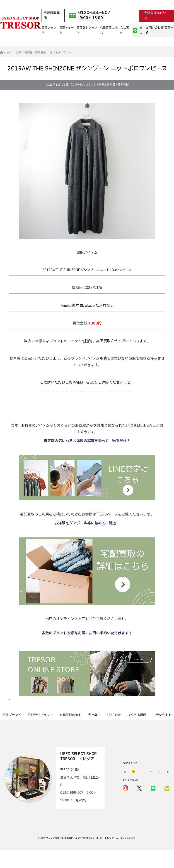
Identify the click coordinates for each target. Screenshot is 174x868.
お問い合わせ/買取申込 (160, 30)
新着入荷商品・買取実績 (114, 85)
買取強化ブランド (87, 30)
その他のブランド (85, 85)
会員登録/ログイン (156, 15)
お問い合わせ (162, 715)
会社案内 (125, 30)
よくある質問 (137, 715)
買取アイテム (67, 30)
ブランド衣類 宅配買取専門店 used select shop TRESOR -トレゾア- (80, 838)
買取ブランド (49, 30)
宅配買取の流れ (109, 30)
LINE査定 (114, 715)
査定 (138, 30)
